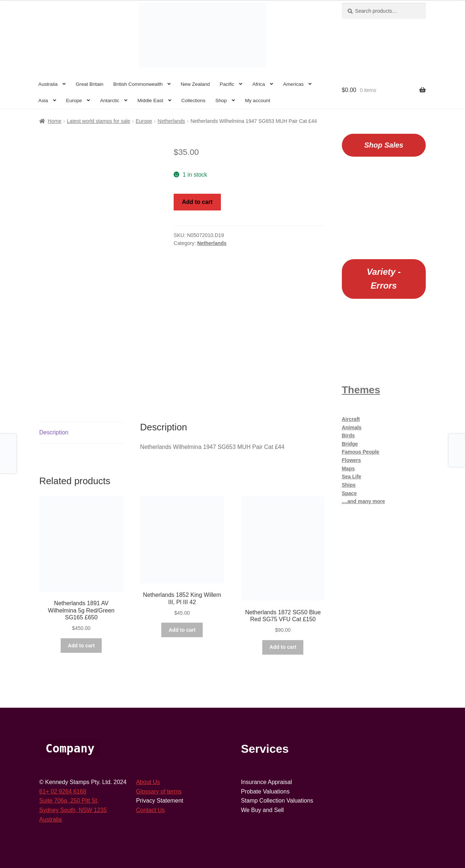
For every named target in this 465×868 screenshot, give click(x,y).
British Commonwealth (138, 84)
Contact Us (150, 810)
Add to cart (197, 202)
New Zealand (195, 84)
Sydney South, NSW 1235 (73, 810)
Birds (348, 435)
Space (349, 493)
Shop (221, 101)
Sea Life (352, 477)
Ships (349, 485)
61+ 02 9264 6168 (63, 791)
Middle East (150, 101)
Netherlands (171, 121)
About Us (148, 782)
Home (55, 121)
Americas (293, 84)
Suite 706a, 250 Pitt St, (69, 801)
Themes (361, 390)
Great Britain (89, 84)
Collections (193, 101)
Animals (352, 427)
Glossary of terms (159, 791)
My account (258, 101)
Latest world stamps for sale (98, 121)
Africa (259, 84)
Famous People (361, 452)
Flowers (351, 460)
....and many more (363, 501)
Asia (43, 101)
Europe (74, 101)
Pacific (227, 84)
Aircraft (351, 419)
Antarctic (110, 101)
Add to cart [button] (81, 646)
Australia (48, 84)
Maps (348, 469)
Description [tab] (54, 432)
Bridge (350, 444)
